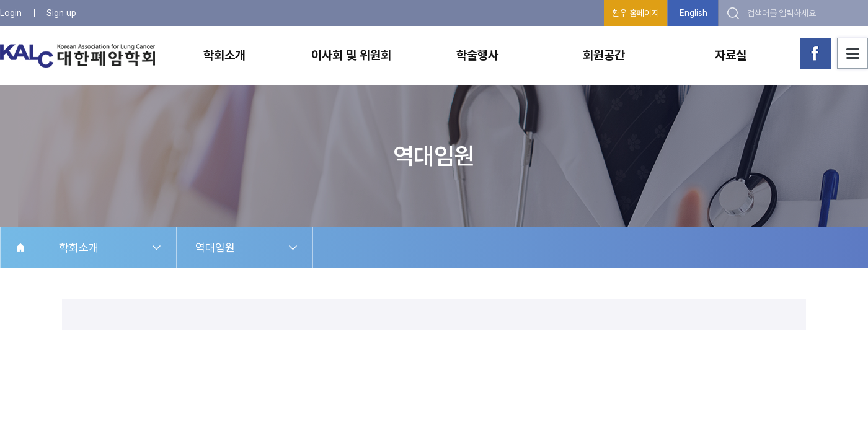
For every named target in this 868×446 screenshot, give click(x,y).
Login (11, 13)
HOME (20, 247)
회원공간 (604, 55)
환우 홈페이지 (635, 13)
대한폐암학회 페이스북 (815, 53)
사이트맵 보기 (852, 53)
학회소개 (224, 55)
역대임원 (215, 247)
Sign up (61, 13)
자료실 (731, 55)
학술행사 (477, 55)
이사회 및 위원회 (351, 55)
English (693, 13)
